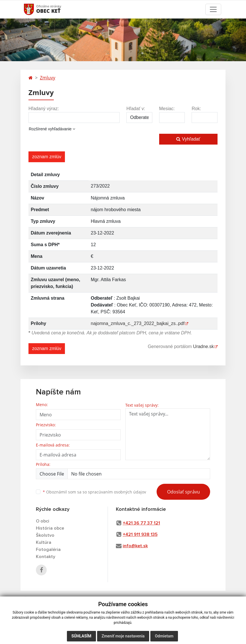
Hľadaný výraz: (44, 109)
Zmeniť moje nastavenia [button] (123, 636)
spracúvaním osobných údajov (117, 492)
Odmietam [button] (164, 636)
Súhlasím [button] (81, 636)
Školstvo (45, 535)
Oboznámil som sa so (94, 492)
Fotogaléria (48, 550)
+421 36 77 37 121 (141, 523)
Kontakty (46, 557)
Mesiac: (167, 109)
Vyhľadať (188, 139)
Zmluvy (48, 78)
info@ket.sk (135, 546)
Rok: (196, 109)
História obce (50, 528)
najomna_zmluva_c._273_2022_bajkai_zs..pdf (138, 323)
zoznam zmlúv (47, 157)
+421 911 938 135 (140, 534)
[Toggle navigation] (213, 9)
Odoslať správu (184, 492)
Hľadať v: (136, 109)
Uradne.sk (203, 346)
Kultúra (44, 542)
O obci (43, 521)
